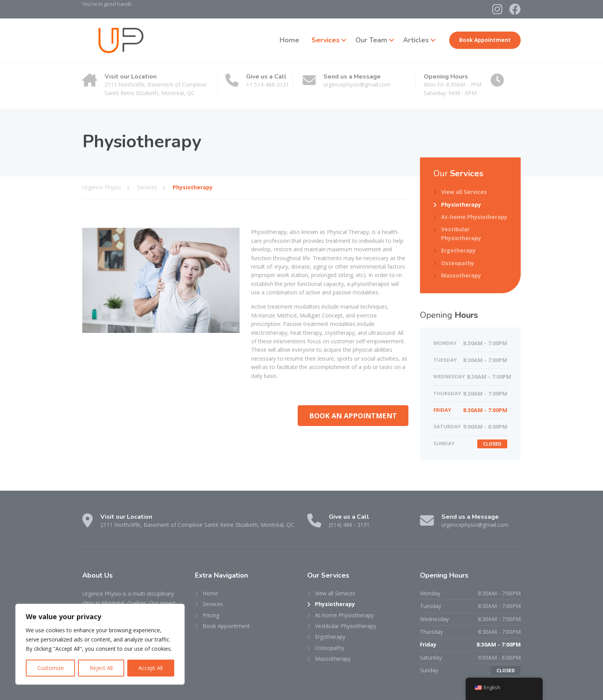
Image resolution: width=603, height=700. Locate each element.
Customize (51, 668)
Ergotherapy (458, 250)
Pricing (211, 615)
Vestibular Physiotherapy (461, 233)
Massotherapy (461, 275)
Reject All (101, 668)
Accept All (151, 668)
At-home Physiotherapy (474, 217)
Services (326, 40)
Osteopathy (458, 263)
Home (289, 40)
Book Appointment (485, 40)
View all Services (464, 192)
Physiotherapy (461, 205)
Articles (416, 40)
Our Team (371, 40)
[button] (353, 416)
